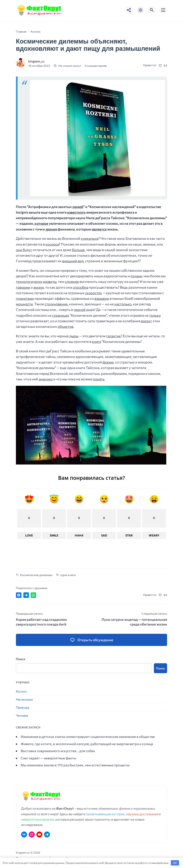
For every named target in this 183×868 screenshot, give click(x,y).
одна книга (68, 575)
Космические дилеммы (36, 575)
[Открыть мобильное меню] (163, 10)
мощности (24, 304)
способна (80, 287)
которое (41, 223)
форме (108, 362)
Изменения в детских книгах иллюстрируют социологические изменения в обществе (88, 736)
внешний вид (73, 261)
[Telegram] (47, 834)
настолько (123, 304)
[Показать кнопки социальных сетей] (129, 10)
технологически (29, 282)
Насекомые (24, 699)
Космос (21, 691)
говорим (23, 287)
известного (76, 212)
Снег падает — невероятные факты (48, 758)
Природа (23, 707)
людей (78, 207)
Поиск (21, 659)
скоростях (93, 293)
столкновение (56, 304)
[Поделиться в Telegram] (26, 595)
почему (137, 276)
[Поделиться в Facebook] (19, 595)
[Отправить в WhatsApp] (33, 595)
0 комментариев (96, 66)
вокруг (146, 321)
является (99, 229)
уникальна (90, 238)
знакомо (46, 379)
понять (99, 379)
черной (80, 310)
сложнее (72, 282)
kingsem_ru (36, 61)
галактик (113, 336)
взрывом (102, 298)
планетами (25, 298)
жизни (39, 287)
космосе (52, 244)
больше (78, 250)
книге (97, 342)
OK (175, 863)
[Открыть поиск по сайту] (152, 10)
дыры (74, 336)
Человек (22, 716)
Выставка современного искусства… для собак (58, 751)
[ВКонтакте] (24, 834)
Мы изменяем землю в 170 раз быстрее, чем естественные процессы (75, 765)
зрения (51, 229)
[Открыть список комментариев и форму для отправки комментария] (91, 640)
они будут (24, 250)
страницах (61, 315)
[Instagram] (32, 834)
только (155, 315)
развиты (50, 282)
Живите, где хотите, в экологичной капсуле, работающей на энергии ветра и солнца (87, 744)
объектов (65, 326)
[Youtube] (39, 834)
